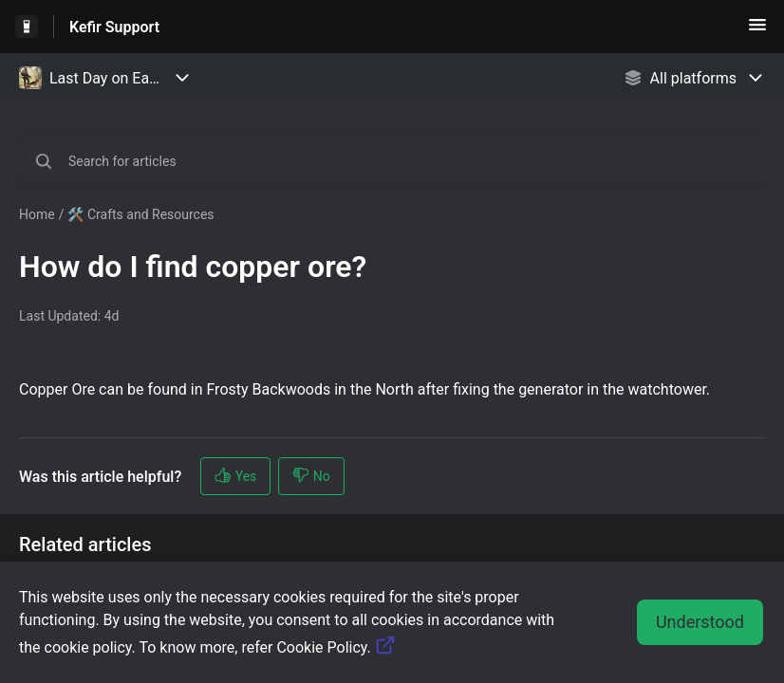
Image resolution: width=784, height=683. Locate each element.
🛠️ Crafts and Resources (140, 214)
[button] (757, 31)
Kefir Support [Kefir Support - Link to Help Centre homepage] (114, 27)
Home (37, 214)
